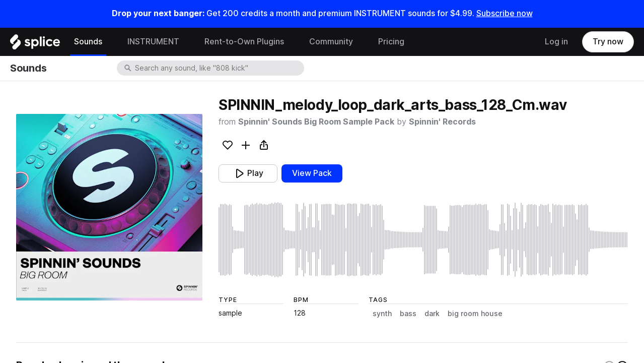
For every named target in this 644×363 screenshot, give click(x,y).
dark (432, 314)
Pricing (391, 42)
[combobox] (219, 68)
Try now (608, 42)
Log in (556, 42)
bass (408, 314)
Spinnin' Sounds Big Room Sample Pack (316, 122)
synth (382, 314)
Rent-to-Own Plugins (244, 42)
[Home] (35, 44)
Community (331, 42)
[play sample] (423, 240)
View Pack (312, 173)
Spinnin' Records (442, 122)
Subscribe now (505, 13)
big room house (475, 314)
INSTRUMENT (153, 42)
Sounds (88, 42)
